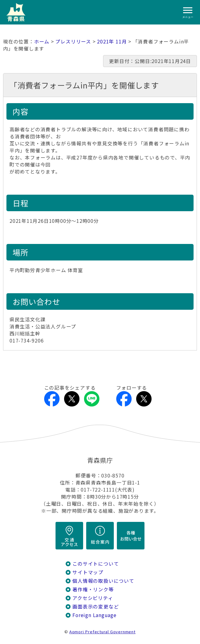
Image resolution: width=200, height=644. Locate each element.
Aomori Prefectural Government (102, 632)
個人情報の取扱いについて (103, 581)
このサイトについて (96, 564)
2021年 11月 (112, 41)
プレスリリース (73, 41)
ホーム (42, 41)
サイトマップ (88, 572)
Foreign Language (94, 615)
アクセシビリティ (93, 598)
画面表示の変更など (96, 607)
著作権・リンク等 (93, 589)
